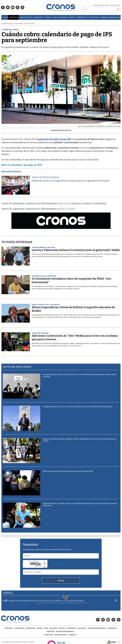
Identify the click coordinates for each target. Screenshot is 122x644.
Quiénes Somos (61, 635)
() (54, 139)
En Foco (72, 17)
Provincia (14, 17)
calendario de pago (113, 126)
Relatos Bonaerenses (65, 632)
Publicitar (49, 635)
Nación (48, 17)
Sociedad (62, 17)
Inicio (5, 17)
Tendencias (82, 17)
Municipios (38, 17)
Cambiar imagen (57, 563)
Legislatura (26, 17)
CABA (55, 17)
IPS (83, 126)
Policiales (94, 17)
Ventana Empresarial (110, 17)
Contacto (72, 635)
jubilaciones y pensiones (95, 126)
